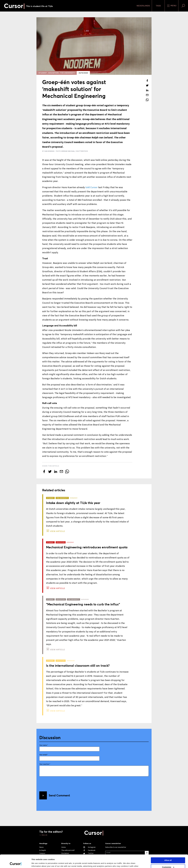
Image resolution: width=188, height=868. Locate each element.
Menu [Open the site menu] (172, 6)
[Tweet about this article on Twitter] (147, 85)
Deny (168, 862)
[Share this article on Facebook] (147, 81)
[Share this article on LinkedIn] (147, 90)
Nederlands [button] (143, 6)
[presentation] (58, 783)
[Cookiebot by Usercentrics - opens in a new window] (16, 863)
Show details (37, 863)
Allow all (168, 848)
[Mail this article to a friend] (147, 95)
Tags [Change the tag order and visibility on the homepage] (158, 6)
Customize (168, 855)
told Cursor (92, 187)
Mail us (44, 835)
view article (57, 531)
